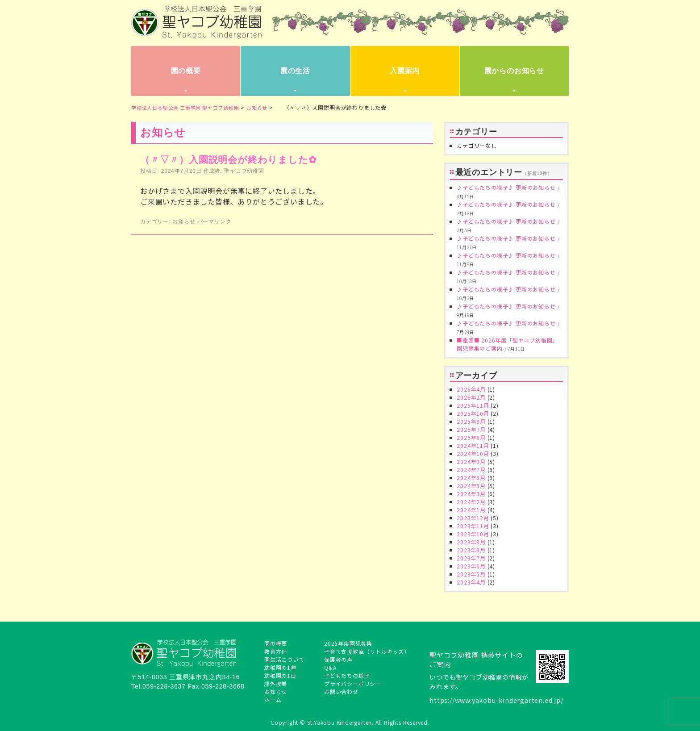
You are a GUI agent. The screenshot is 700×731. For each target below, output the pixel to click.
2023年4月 (471, 582)
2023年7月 (471, 558)
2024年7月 (471, 470)
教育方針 (276, 651)
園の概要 (186, 71)
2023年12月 (473, 518)
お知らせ (184, 221)
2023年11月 (473, 526)
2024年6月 (471, 478)
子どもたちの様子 (347, 675)
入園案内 (405, 71)
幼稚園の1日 (280, 675)
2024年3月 (471, 494)
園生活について (284, 659)
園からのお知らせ (514, 71)
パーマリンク (215, 221)
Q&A (330, 667)
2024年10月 (473, 453)
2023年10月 (473, 534)
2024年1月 (471, 510)
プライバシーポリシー (353, 683)
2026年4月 (471, 389)
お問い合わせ (341, 691)
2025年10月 (473, 413)
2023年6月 (471, 566)
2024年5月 (471, 486)
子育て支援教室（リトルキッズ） (367, 651)
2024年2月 (471, 502)
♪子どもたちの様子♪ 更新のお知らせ (506, 187)
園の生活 (295, 71)
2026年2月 (471, 397)
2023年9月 (471, 542)
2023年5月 (471, 574)
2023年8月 (471, 550)
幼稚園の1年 (280, 667)
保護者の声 (338, 659)
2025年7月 (471, 429)
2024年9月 (471, 462)
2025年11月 (473, 405)
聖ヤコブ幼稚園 (244, 171)
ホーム (273, 700)
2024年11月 (473, 445)
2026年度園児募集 (348, 643)
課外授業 (276, 683)
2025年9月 (471, 421)
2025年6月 (471, 437)
